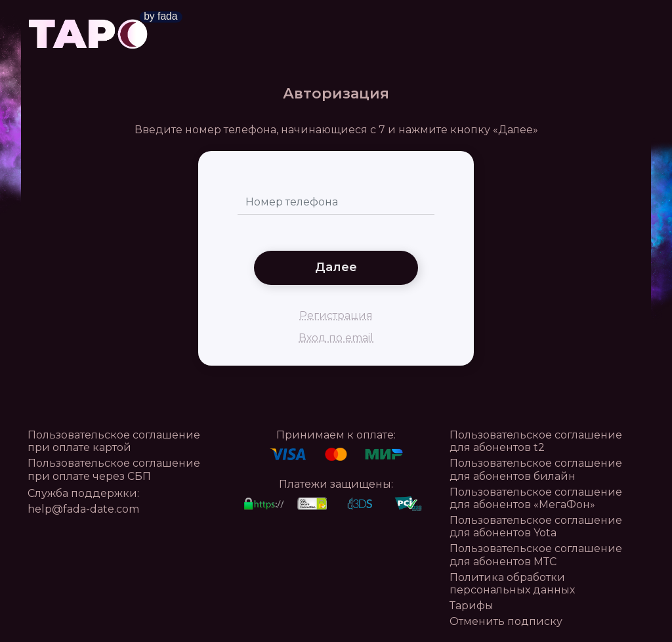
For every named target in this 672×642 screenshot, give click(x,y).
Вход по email (336, 338)
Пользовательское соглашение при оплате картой (114, 441)
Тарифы (472, 606)
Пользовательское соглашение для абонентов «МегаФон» (536, 498)
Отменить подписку (506, 621)
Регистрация (336, 315)
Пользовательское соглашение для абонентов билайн (536, 469)
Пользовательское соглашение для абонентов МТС (536, 555)
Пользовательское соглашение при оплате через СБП (114, 469)
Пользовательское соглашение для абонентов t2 (536, 441)
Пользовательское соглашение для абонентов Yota (536, 526)
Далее (336, 267)
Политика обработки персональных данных (512, 584)
